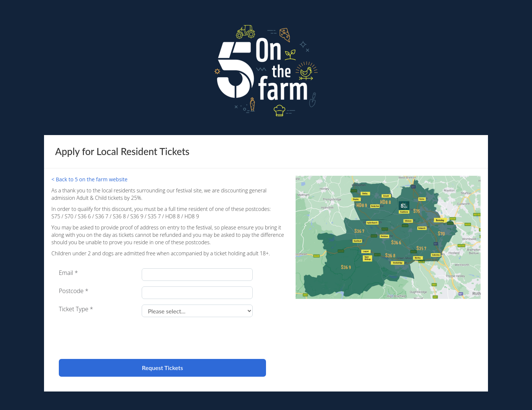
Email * (68, 273)
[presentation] (115, 337)
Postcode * (74, 291)
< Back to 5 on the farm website (90, 179)
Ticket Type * (76, 309)
